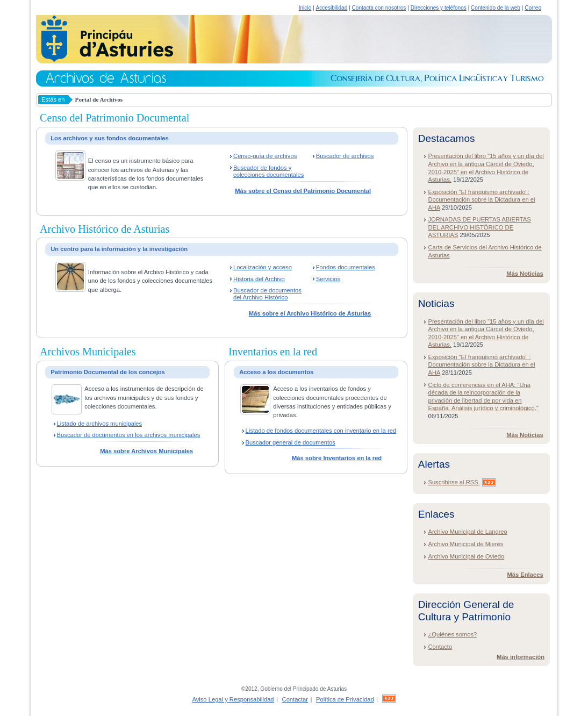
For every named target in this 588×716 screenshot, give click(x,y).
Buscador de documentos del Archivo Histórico (267, 294)
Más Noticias (525, 274)
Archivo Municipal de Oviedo (466, 556)
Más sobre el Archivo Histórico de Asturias (310, 313)
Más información (521, 657)
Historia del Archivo (259, 279)
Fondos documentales (346, 267)
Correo (533, 8)
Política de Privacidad (345, 699)
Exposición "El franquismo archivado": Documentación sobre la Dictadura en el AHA (481, 200)
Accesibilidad (331, 8)
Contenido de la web (496, 8)
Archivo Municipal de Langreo (467, 532)
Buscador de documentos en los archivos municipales (129, 435)
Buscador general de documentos (291, 442)
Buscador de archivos (345, 156)
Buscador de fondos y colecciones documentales (268, 171)
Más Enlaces (525, 575)
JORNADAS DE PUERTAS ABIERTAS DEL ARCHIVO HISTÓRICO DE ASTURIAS (479, 227)
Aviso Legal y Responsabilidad (233, 699)
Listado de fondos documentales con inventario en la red (321, 431)
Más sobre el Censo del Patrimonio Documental (303, 191)
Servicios (328, 279)
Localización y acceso (263, 267)
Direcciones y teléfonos (439, 8)
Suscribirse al (462, 482)
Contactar (295, 699)
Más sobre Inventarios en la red (337, 458)
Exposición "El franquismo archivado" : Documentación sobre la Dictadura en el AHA (481, 365)
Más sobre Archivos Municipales (146, 451)
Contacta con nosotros (379, 8)
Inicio (305, 8)
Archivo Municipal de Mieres (465, 544)
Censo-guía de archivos (265, 156)
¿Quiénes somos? (452, 634)
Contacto (440, 647)
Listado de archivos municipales (100, 424)
